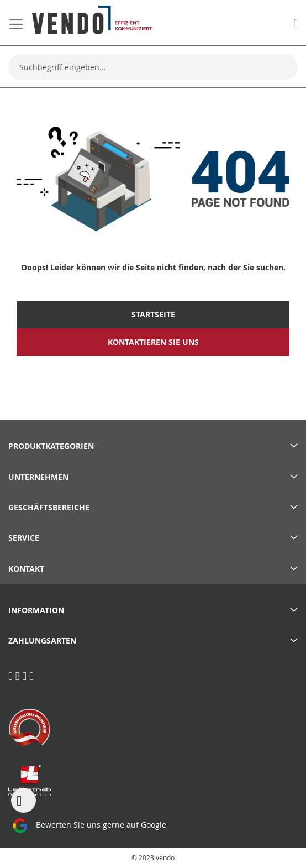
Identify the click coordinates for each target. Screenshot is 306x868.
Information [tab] (36, 610)
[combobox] (153, 67)
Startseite (153, 315)
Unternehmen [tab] (38, 477)
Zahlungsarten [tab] (42, 640)
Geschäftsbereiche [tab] (49, 507)
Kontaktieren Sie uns (153, 342)
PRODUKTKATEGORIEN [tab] (51, 446)
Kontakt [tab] (26, 569)
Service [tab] (24, 538)
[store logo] (92, 20)
